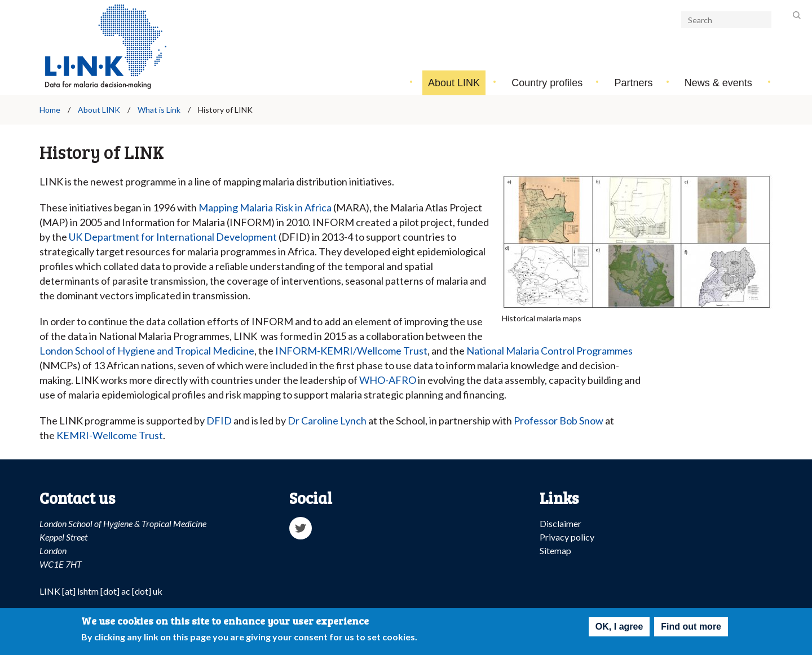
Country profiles (547, 83)
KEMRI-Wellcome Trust (110, 435)
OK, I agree (619, 629)
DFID (219, 421)
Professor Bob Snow (559, 421)
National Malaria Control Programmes (550, 351)
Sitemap (555, 550)
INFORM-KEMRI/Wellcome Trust (351, 351)
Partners (634, 83)
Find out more (691, 629)
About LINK (454, 83)
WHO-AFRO (388, 380)
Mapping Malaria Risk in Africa (265, 207)
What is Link (159, 110)
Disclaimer (561, 523)
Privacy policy (567, 537)
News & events (718, 83)
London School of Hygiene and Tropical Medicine (147, 351)
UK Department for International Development (173, 237)
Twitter (301, 528)
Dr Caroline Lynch (327, 421)
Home (50, 110)
